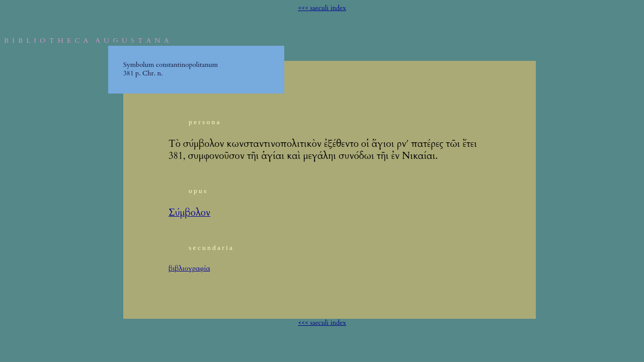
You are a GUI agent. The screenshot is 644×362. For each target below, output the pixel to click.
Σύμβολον (189, 213)
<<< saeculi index (322, 8)
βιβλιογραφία (189, 268)
